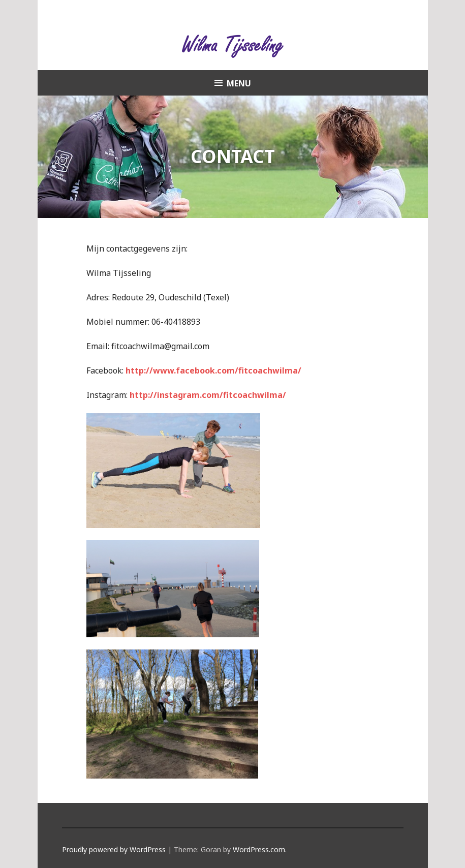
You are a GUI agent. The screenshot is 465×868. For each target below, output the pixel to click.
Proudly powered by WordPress (114, 849)
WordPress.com (259, 849)
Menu (239, 83)
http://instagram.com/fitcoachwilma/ (208, 395)
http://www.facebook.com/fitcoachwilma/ (213, 370)
